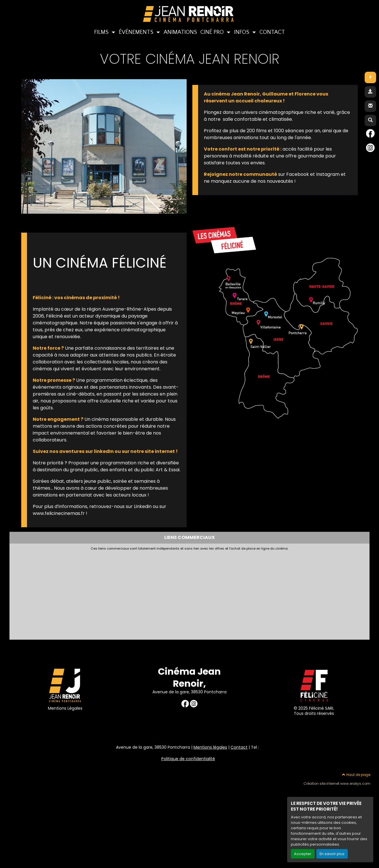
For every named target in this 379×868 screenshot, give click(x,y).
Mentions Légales (65, 708)
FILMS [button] (102, 32)
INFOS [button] (242, 32)
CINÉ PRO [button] (213, 32)
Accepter (303, 854)
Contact (239, 747)
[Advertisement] (152, 593)
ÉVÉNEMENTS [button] (137, 32)
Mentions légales (210, 747)
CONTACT (272, 32)
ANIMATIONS (180, 32)
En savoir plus (332, 854)
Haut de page (356, 775)
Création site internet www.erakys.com (337, 784)
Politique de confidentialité (188, 759)
